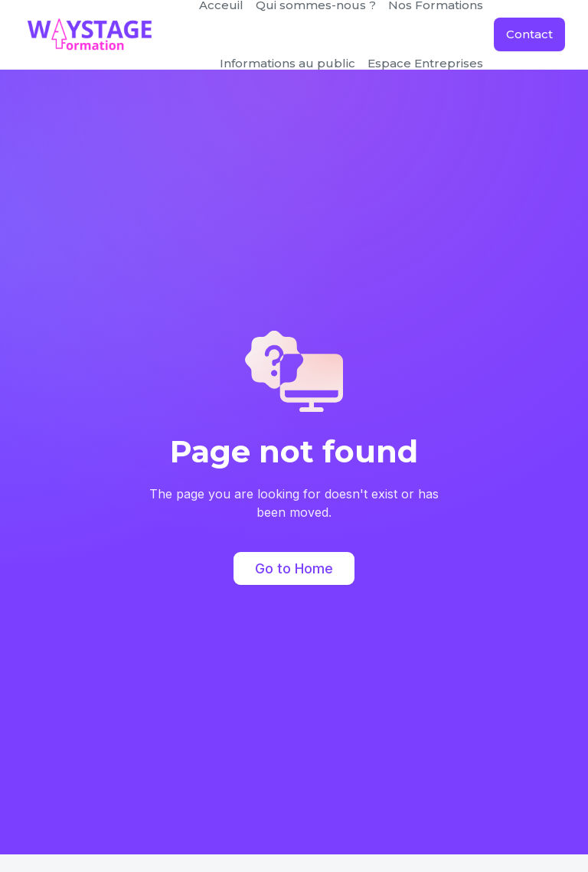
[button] (287, 64)
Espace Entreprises (425, 63)
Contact (529, 34)
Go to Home (294, 568)
